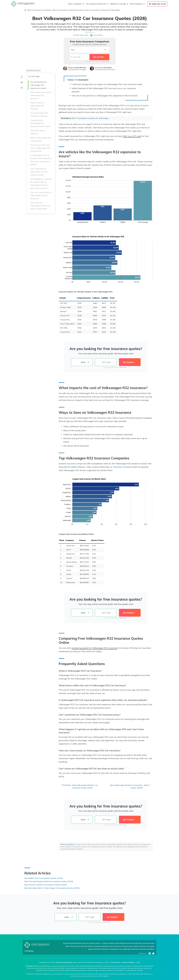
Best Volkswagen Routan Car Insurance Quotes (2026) (126, 786)
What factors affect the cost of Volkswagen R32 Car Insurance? (40, 148)
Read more (89, 32)
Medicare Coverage (119, 4)
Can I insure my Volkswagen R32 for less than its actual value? (40, 206)
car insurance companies (121, 467)
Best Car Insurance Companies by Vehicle (68, 10)
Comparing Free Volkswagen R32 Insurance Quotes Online (40, 123)
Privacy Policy (115, 962)
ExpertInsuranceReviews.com (66, 962)
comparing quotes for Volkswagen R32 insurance (95, 648)
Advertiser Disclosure (33, 70)
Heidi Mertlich (81, 68)
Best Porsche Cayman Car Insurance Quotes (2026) (46, 885)
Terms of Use (105, 61)
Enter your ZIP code (132, 136)
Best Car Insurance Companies (39, 10)
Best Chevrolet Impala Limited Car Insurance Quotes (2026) (49, 881)
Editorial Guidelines (67, 844)
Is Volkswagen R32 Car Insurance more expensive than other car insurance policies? (41, 160)
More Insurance (137, 4)
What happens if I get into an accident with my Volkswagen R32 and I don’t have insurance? (41, 184)
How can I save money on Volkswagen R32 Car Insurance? (41, 195)
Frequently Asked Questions (37, 132)
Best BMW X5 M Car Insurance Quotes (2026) (44, 878)
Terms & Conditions (128, 962)
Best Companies (76, 4)
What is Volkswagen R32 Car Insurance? (41, 139)
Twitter (153, 953)
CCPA (138, 962)
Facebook (150, 953)
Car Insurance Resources (97, 4)
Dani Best (108, 68)
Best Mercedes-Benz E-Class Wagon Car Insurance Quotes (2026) (52, 888)
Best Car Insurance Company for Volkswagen (103, 10)
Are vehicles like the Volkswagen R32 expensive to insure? (39, 85)
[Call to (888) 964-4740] (157, 4)
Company (29, 951)
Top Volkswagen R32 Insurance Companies (39, 114)
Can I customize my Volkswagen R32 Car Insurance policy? (39, 172)
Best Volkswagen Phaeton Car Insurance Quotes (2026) (85, 786)
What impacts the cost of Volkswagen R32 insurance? (41, 95)
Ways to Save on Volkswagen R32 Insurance (37, 106)
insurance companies (76, 464)
